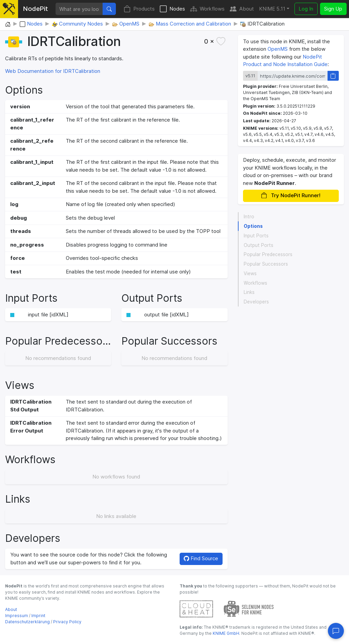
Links (249, 292)
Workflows (207, 9)
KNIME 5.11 (272, 9)
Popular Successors (266, 264)
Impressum (17, 616)
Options (253, 226)
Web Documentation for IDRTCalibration (53, 71)
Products (139, 9)
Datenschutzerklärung (27, 622)
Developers (256, 302)
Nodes (172, 9)
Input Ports (256, 236)
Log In (306, 9)
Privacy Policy (67, 622)
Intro (249, 217)
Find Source (201, 558)
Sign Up (333, 9)
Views (250, 273)
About (242, 9)
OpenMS (278, 49)
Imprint (38, 616)
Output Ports (259, 245)
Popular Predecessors (268, 254)
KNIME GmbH (225, 633)
